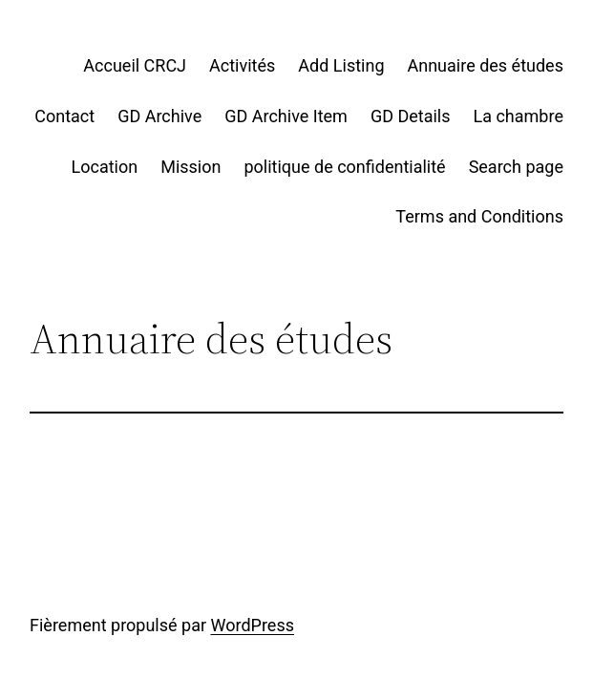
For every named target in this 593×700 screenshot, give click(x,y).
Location (105, 167)
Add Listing (341, 65)
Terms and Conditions (479, 216)
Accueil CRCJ (135, 65)
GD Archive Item (286, 116)
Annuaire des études (486, 65)
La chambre (519, 116)
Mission (191, 167)
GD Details (411, 116)
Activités (242, 65)
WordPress (253, 625)
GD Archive (159, 116)
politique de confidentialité (344, 167)
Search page (516, 167)
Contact (64, 116)
